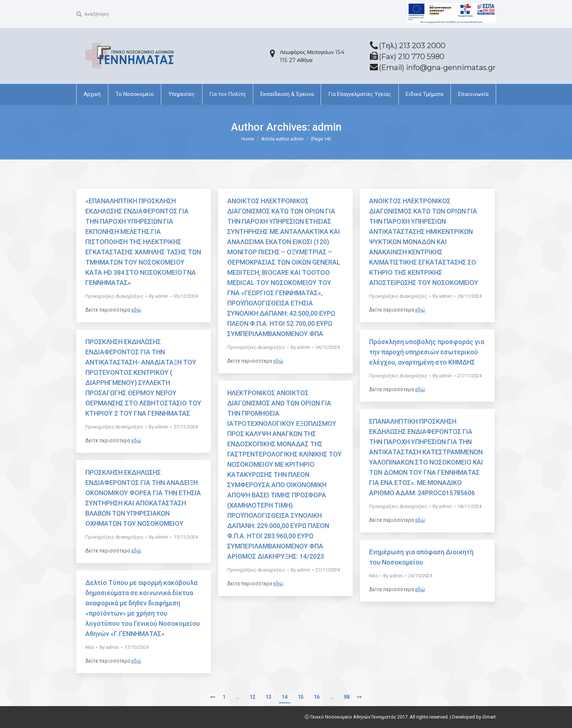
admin (327, 127)
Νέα (374, 576)
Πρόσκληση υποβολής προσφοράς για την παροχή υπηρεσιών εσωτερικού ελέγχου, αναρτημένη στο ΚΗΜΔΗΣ (427, 352)
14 (285, 697)
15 (301, 697)
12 (252, 697)
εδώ (136, 310)
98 (347, 697)
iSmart (489, 717)
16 (317, 697)
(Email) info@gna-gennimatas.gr (437, 68)
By (159, 296)
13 (268, 697)
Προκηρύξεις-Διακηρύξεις (114, 296)
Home (248, 139)
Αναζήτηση (96, 14)
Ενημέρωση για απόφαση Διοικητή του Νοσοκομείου (421, 557)
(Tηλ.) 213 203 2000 (412, 46)
